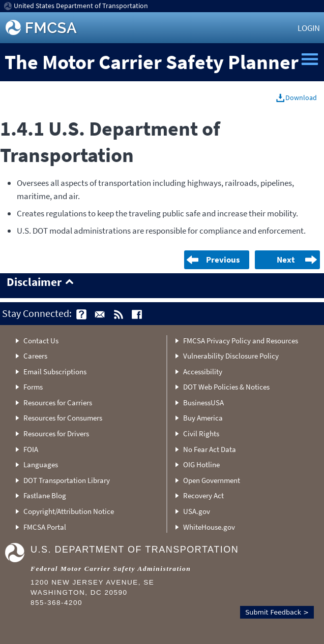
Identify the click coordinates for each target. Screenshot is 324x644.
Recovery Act (203, 495)
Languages (41, 464)
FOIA (31, 449)
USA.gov (197, 511)
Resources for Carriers (58, 402)
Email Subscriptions (55, 372)
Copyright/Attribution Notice (69, 511)
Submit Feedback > (277, 612)
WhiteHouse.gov (209, 527)
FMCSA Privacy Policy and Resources (241, 341)
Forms (33, 387)
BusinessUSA (203, 402)
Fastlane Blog (45, 495)
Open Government (212, 480)
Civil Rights (201, 433)
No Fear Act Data (210, 449)
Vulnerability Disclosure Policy (231, 356)
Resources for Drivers (56, 433)
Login (309, 28)
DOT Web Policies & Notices (226, 387)
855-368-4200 (56, 603)
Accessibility (203, 372)
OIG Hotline (201, 464)
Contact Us (41, 341)
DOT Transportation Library (67, 480)
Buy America (203, 418)
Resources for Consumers (63, 418)
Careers (35, 356)
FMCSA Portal (45, 527)
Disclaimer (34, 282)
